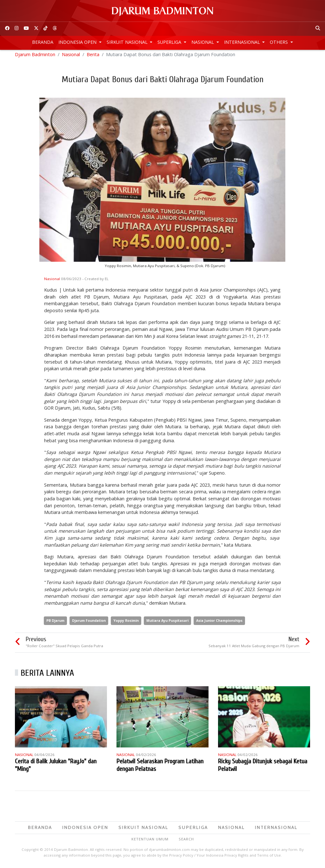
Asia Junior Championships (219, 623)
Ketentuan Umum (150, 842)
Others (279, 42)
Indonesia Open (78, 42)
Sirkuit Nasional (128, 42)
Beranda (43, 42)
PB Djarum (55, 623)
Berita (93, 57)
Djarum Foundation (89, 623)
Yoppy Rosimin (126, 623)
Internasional (243, 42)
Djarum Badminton (35, 57)
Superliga (170, 42)
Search (186, 842)
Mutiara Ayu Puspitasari (167, 623)
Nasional (203, 42)
